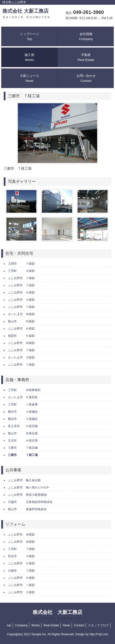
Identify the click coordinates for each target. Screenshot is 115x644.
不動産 (86, 57)
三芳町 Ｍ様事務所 (24, 390)
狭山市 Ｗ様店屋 (23, 433)
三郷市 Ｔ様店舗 (23, 448)
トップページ (29, 36)
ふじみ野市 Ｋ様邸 (21, 293)
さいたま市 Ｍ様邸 (21, 314)
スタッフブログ (98, 625)
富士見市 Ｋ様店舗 (23, 426)
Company (21, 625)
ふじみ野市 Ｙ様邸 (21, 278)
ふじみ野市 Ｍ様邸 (21, 343)
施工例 (29, 57)
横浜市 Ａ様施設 (23, 412)
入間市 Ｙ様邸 (21, 264)
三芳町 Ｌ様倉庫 (23, 404)
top (9, 625)
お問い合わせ (86, 78)
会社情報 (86, 36)
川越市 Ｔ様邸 (21, 571)
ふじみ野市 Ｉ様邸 (21, 585)
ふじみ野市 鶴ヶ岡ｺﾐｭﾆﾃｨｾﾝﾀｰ (29, 488)
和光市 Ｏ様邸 (21, 556)
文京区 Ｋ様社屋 (23, 441)
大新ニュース (29, 78)
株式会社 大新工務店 (26, 14)
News (66, 625)
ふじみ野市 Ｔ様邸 (21, 285)
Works (36, 625)
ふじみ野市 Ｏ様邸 (21, 592)
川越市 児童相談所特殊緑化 (30, 502)
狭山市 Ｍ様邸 (21, 321)
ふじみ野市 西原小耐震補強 (27, 495)
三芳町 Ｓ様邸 (21, 271)
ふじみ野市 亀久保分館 (24, 480)
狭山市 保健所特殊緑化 (27, 509)
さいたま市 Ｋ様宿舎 (23, 397)
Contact (79, 625)
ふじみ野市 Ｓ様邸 (21, 300)
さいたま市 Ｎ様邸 (21, 357)
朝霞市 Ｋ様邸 (21, 336)
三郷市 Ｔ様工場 (23, 455)
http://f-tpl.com (99, 634)
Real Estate (51, 625)
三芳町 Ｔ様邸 (21, 549)
